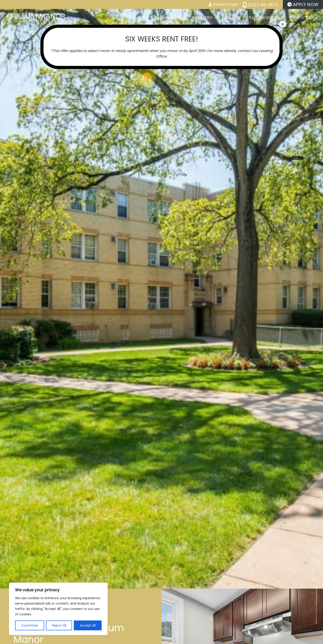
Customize (30, 625)
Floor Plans (169, 18)
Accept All (88, 625)
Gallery (231, 18)
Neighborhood (265, 18)
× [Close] (283, 24)
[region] (58, 609)
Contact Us (302, 18)
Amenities (202, 18)
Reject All (59, 625)
